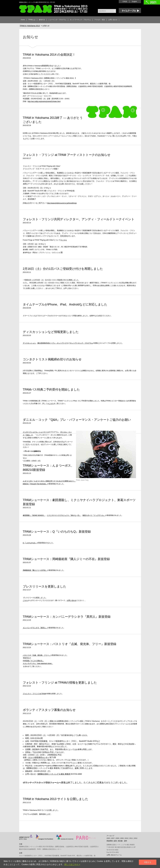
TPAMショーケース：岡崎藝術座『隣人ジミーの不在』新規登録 (66, 559)
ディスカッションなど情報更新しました (51, 332)
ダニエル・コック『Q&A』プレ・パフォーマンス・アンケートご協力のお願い (77, 420)
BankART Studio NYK (68, 856)
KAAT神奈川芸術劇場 (52, 856)
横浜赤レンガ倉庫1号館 (85, 856)
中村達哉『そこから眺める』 (33, 661)
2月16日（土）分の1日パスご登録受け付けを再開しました (63, 269)
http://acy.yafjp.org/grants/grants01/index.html (44, 101)
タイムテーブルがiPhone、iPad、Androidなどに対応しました (65, 304)
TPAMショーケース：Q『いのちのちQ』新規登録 (57, 532)
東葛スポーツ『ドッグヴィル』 (94, 515)
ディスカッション (29, 343)
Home (23, 20)
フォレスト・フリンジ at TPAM (34, 694)
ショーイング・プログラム (57, 20)
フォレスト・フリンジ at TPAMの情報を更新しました (60, 683)
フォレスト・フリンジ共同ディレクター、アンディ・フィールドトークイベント (79, 219)
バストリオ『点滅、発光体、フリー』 (37, 655)
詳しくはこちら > (72, 864)
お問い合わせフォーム (114, 855)
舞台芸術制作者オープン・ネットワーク (52, 343)
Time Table (130, 11)
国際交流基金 (60, 847)
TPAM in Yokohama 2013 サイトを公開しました (56, 799)
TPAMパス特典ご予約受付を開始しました (51, 389)
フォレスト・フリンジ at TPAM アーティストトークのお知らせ (67, 155)
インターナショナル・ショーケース (36, 432)
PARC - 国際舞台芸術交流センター (49, 849)
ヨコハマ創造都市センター (39, 757)
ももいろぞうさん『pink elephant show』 (38, 663)
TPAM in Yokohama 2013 (53, 9)
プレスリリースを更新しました (45, 586)
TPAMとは (32, 20)
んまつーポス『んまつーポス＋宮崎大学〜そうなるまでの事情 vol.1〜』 (49, 481)
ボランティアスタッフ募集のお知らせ (49, 710)
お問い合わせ (113, 20)
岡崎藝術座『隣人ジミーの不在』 (35, 570)
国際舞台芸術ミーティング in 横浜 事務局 (54, 774)
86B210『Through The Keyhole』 (35, 484)
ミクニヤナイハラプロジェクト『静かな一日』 (64, 515)
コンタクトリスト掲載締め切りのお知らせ (52, 359)
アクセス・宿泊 (100, 20)
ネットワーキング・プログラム (80, 20)
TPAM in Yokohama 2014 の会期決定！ (49, 55)
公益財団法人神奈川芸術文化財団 (77, 847)
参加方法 (42, 20)
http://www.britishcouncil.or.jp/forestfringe (62, 203)
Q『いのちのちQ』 (30, 543)
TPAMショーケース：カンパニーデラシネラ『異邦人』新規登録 (67, 617)
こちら (64, 240)
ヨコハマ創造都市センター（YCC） (31, 856)
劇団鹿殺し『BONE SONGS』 (34, 515)
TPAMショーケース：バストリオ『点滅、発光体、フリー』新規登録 (70, 644)
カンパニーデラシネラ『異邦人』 (35, 628)
